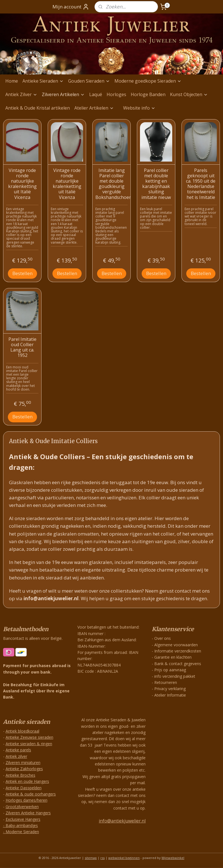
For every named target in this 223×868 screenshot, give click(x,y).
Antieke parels (18, 750)
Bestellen (22, 273)
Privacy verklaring (170, 689)
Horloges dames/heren (27, 800)
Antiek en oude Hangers (27, 781)
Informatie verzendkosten (178, 651)
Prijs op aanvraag (170, 670)
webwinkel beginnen (124, 858)
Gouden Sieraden (89, 81)
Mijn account (71, 7)
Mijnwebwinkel (173, 858)
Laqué (96, 94)
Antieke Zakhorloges (24, 769)
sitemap (91, 858)
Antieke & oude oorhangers (31, 794)
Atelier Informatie (170, 695)
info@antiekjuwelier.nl (122, 821)
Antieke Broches (20, 775)
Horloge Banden (148, 94)
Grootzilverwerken (22, 807)
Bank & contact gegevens (178, 664)
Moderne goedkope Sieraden (148, 81)
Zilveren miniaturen (23, 762)
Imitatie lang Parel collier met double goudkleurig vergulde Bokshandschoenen (111, 184)
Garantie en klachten (173, 657)
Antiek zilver (16, 756)
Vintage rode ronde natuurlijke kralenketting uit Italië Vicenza (22, 184)
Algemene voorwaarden (176, 645)
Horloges (116, 94)
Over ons (163, 638)
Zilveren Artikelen (63, 94)
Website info (139, 108)
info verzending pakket (175, 676)
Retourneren (166, 682)
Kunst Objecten (189, 94)
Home (12, 81)
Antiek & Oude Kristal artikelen (38, 108)
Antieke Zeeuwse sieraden (29, 737)
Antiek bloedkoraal (22, 731)
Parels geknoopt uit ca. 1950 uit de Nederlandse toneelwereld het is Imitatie (201, 184)
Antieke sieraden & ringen (29, 744)
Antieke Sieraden (43, 81)
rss (103, 858)
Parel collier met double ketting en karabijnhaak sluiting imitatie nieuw (156, 184)
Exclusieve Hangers (23, 819)
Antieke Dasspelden (24, 788)
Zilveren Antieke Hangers (28, 813)
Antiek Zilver (21, 94)
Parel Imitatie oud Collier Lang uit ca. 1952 (22, 347)
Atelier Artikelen (94, 108)
